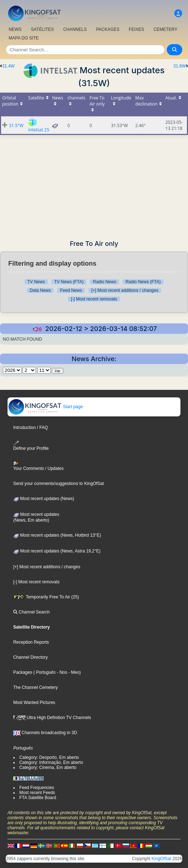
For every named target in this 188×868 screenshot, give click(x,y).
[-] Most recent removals (94, 299)
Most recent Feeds (37, 793)
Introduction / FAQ (31, 428)
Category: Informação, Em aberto (51, 762)
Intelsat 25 (39, 130)
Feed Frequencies (37, 788)
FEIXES (136, 29)
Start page (45, 407)
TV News (36, 282)
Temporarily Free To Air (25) (46, 597)
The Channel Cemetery (36, 687)
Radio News (104, 282)
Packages (23, 672)
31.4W (8, 66)
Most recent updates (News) (44, 499)
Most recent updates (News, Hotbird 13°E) (57, 535)
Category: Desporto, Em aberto (49, 757)
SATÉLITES (42, 29)
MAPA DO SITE (24, 38)
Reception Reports (31, 642)
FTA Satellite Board (38, 798)
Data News (40, 290)
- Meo (73, 672)
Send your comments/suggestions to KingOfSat (59, 484)
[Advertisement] (94, 185)
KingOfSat (162, 859)
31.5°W (16, 125)
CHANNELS (75, 29)
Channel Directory (31, 657)
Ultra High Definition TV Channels (52, 718)
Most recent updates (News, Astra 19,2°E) (57, 551)
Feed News (71, 290)
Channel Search (31, 612)
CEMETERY (165, 29)
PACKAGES (108, 29)
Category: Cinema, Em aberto (48, 767)
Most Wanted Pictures (34, 703)
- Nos (61, 672)
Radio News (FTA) (143, 282)
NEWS (15, 29)
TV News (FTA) (69, 282)
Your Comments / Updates (38, 466)
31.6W (180, 66)
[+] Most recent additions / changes (125, 290)
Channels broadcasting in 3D (45, 733)
